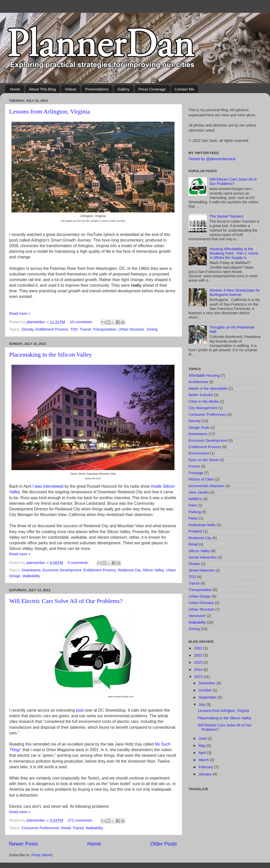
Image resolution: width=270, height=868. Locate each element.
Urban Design (200, 596)
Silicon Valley (153, 570)
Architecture (198, 382)
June (203, 738)
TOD (74, 329)
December (208, 683)
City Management (203, 408)
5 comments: (79, 563)
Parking (195, 512)
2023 (199, 648)
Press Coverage (152, 89)
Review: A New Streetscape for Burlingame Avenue (235, 292)
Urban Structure (131, 329)
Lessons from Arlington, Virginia (50, 111)
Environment (199, 453)
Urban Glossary (201, 603)
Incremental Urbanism (206, 486)
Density (28, 329)
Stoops (194, 564)
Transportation (105, 329)
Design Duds (199, 427)
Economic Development (62, 570)
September (208, 697)
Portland (195, 531)
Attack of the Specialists (208, 388)
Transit (85, 329)
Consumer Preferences (40, 828)
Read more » (20, 313)
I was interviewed (48, 486)
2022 (199, 655)
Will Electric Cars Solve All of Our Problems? (66, 601)
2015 (199, 662)
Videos (71, 89)
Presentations (97, 89)
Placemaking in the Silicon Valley (51, 355)
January (206, 774)
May (203, 746)
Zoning (152, 329)
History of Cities (201, 479)
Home (15, 89)
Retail (66, 828)
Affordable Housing (204, 375)
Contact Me (184, 89)
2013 (199, 677)
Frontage (196, 473)
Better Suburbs (201, 395)
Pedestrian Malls (202, 525)
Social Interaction (202, 557)
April (203, 753)
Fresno (194, 466)
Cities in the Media (204, 401)
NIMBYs (195, 499)
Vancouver (197, 616)
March (204, 760)
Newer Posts (23, 844)
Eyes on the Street (204, 460)
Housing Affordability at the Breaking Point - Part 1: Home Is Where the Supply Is (234, 253)
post (80, 710)
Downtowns (31, 570)
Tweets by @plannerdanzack (212, 159)
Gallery (124, 89)
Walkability (31, 576)
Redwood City (129, 570)
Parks (193, 518)
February (207, 767)
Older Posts (164, 844)
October (206, 690)
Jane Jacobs (199, 492)
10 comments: (82, 322)
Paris (193, 505)
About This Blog (43, 89)
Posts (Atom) (42, 855)
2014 (199, 670)
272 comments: (81, 820)
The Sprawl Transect (226, 216)
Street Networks (201, 570)
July (202, 705)
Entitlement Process (52, 329)
